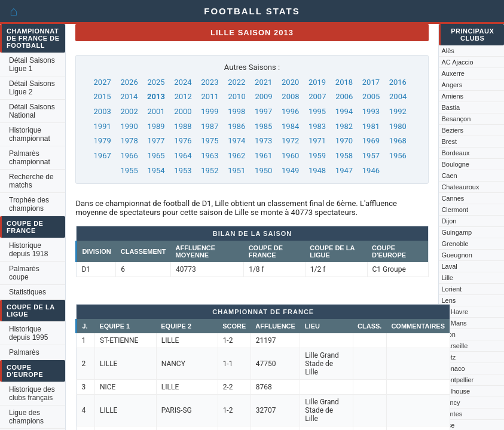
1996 (290, 111)
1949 (290, 171)
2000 (183, 111)
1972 (290, 141)
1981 (371, 126)
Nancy (450, 403)
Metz (448, 357)
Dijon (449, 221)
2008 (290, 96)
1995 (317, 111)
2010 (236, 96)
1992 (398, 111)
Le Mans (454, 323)
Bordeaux (455, 153)
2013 (156, 96)
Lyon (448, 334)
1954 (156, 171)
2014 (129, 96)
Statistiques (28, 292)
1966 (129, 156)
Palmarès (24, 352)
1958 (344, 156)
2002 (129, 111)
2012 (183, 96)
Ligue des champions (26, 417)
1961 (263, 156)
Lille (447, 278)
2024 (183, 82)
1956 (398, 156)
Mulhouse (456, 391)
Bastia (450, 107)
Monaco (453, 368)
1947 (344, 171)
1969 (371, 141)
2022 (236, 82)
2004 (398, 96)
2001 (156, 111)
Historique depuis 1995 (28, 333)
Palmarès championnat (30, 158)
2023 (210, 82)
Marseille (454, 346)
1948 (317, 171)
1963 (210, 156)
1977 (156, 141)
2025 (156, 82)
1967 (103, 156)
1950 (263, 171)
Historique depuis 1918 (28, 250)
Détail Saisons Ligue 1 (32, 64)
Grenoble (455, 244)
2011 (210, 96)
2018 (344, 82)
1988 (183, 126)
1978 (129, 141)
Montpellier (457, 380)
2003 (103, 111)
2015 (102, 96)
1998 (236, 111)
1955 (129, 171)
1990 (129, 126)
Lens (448, 300)
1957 (371, 156)
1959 (317, 156)
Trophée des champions (29, 204)
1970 (344, 141)
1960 (290, 156)
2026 (129, 82)
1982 (344, 126)
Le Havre (455, 312)
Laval (449, 266)
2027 (103, 82)
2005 (371, 96)
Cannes (453, 198)
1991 (103, 126)
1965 (156, 156)
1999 (210, 111)
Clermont (455, 210)
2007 (317, 96)
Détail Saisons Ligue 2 (32, 88)
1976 (183, 141)
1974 (236, 141)
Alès (448, 51)
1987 (210, 126)
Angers (452, 85)
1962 (236, 156)
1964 (183, 156)
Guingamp (456, 232)
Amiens (452, 96)
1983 (317, 126)
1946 (371, 171)
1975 (210, 141)
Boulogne (455, 164)
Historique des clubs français (32, 394)
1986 (236, 126)
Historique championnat (30, 134)
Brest (449, 142)
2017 (371, 82)
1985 (263, 126)
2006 (344, 96)
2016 (398, 82)
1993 (371, 111)
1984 (290, 126)
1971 (317, 141)
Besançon (456, 119)
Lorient (451, 289)
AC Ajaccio (457, 62)
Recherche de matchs (31, 181)
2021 (263, 82)
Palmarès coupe (24, 273)
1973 (263, 141)
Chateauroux (460, 187)
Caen (449, 176)
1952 (210, 171)
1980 (398, 126)
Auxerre (453, 73)
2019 (317, 82)
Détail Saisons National (32, 111)
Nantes (452, 414)
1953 (183, 171)
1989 (156, 126)
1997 (263, 111)
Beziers (452, 130)
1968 (398, 141)
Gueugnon (456, 255)
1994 (344, 111)
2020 (290, 82)
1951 (236, 171)
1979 (103, 141)
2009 (263, 96)
